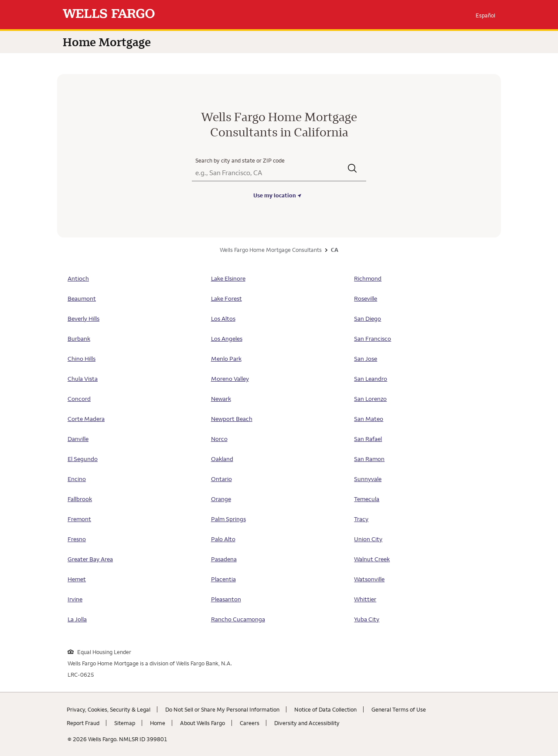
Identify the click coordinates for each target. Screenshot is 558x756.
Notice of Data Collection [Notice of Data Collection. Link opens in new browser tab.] (325, 709)
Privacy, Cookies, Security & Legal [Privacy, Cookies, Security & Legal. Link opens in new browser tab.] (109, 709)
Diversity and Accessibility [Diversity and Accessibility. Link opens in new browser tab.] (307, 723)
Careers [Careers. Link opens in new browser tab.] (250, 723)
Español (485, 15)
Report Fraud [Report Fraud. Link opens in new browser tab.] (83, 723)
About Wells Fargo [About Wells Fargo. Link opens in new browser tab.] (202, 723)
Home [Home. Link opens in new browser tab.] (158, 723)
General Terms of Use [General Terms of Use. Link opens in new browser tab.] (399, 709)
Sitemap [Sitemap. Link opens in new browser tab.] (125, 723)
